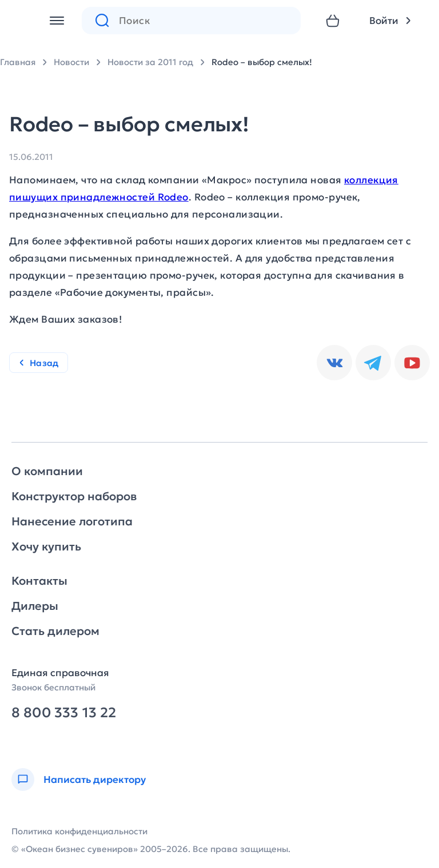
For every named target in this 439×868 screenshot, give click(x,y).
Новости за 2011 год (150, 62)
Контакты (39, 581)
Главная (18, 62)
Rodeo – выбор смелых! (262, 62)
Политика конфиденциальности (79, 831)
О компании (47, 471)
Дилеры (35, 606)
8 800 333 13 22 (64, 713)
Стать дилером (55, 631)
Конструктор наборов (74, 496)
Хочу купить (46, 546)
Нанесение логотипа (72, 521)
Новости (71, 62)
